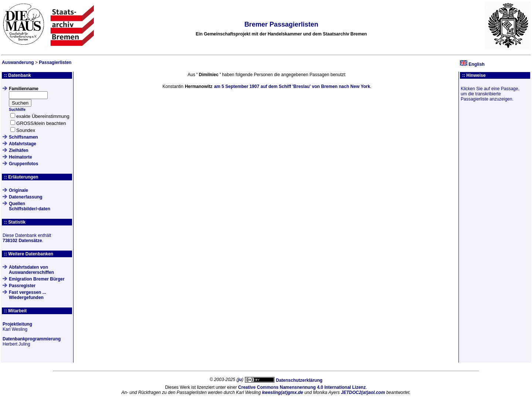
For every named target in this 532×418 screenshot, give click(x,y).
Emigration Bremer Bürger (37, 279)
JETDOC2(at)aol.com (363, 392)
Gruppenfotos (23, 164)
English (476, 64)
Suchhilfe (17, 110)
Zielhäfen (19, 150)
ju (240, 380)
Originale (18, 190)
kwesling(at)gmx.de (282, 392)
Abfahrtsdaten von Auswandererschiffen (31, 270)
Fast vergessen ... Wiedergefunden (28, 295)
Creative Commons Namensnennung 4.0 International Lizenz (302, 387)
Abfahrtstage (23, 144)
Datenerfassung (26, 197)
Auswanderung (18, 62)
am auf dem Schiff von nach (292, 86)
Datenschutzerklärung (299, 380)
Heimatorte (21, 157)
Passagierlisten (55, 62)
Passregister (22, 286)
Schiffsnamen (23, 137)
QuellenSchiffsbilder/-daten (30, 206)
